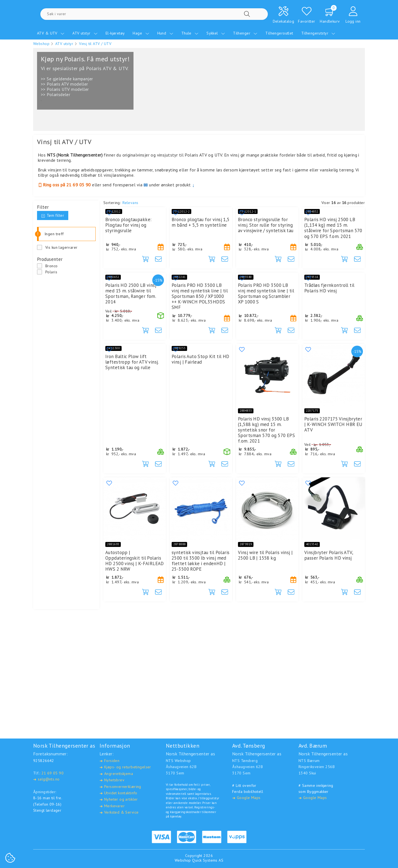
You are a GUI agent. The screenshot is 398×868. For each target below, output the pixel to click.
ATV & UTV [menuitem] (51, 33)
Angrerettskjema (116, 774)
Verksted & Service (119, 813)
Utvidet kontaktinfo (118, 793)
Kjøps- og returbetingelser (125, 767)
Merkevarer (112, 806)
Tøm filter (53, 215)
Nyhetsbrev (112, 780)
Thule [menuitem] (190, 33)
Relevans (130, 203)
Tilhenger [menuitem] (245, 33)
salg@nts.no (46, 780)
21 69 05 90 (53, 773)
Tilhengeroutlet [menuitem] (279, 33)
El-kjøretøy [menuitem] (115, 33)
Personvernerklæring (120, 787)
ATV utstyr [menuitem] (85, 33)
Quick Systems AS (208, 861)
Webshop (41, 44)
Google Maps (246, 798)
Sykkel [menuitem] (216, 33)
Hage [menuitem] (141, 33)
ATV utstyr (64, 44)
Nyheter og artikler (119, 800)
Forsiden (109, 761)
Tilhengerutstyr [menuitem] (318, 33)
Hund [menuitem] (165, 33)
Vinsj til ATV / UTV (95, 44)
